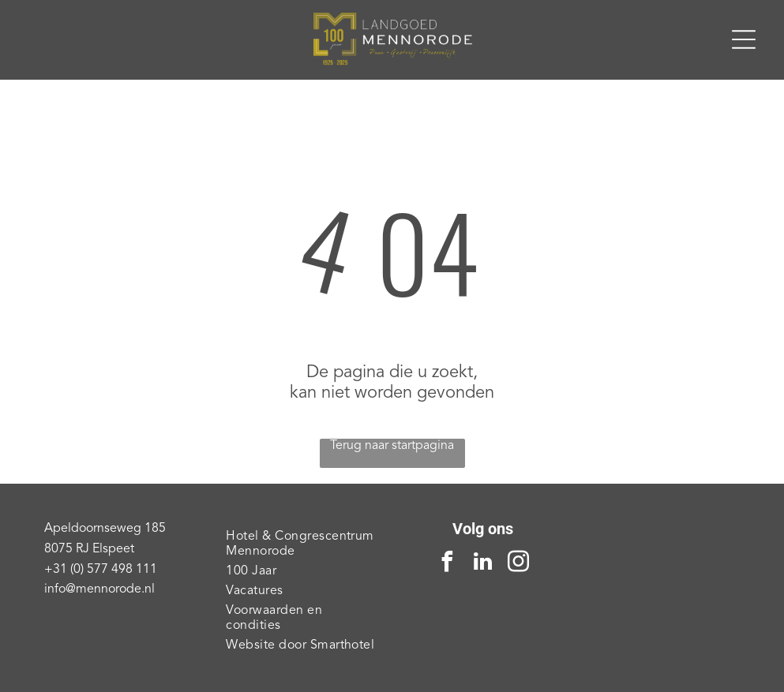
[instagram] (519, 564)
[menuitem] (301, 544)
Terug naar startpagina (392, 446)
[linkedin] (483, 564)
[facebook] (448, 564)
